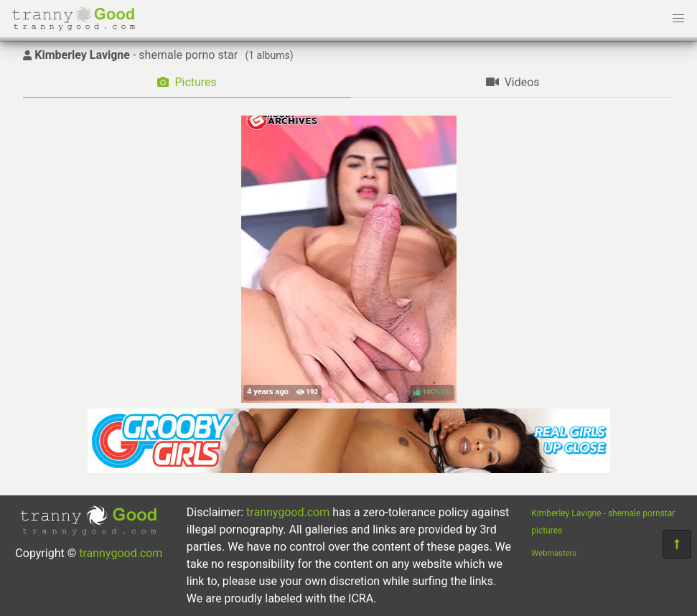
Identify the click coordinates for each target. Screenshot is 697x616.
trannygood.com (121, 553)
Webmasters (554, 553)
